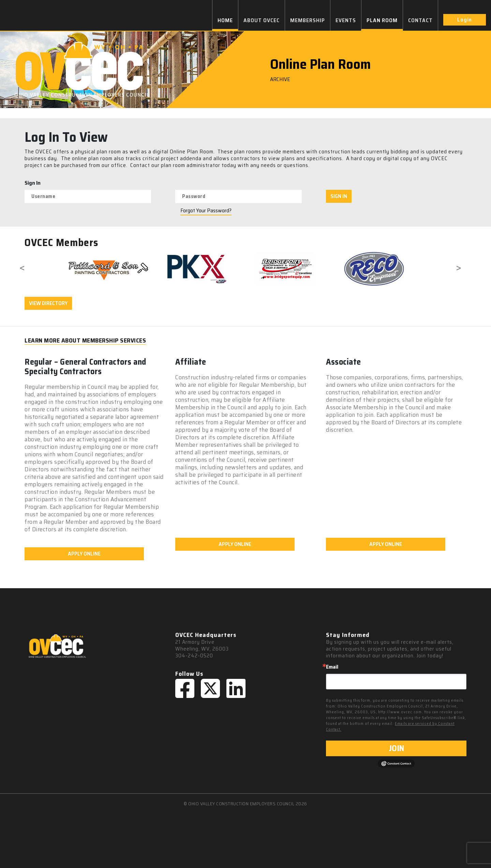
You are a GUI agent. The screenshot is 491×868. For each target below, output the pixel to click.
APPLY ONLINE (84, 554)
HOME (225, 20)
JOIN (396, 748)
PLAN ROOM (382, 20)
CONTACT (420, 20)
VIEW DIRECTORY (48, 303)
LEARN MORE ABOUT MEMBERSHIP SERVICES (85, 341)
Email (332, 667)
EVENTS (346, 20)
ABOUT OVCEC (262, 20)
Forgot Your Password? (206, 211)
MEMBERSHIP (308, 20)
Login (465, 20)
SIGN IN (339, 196)
